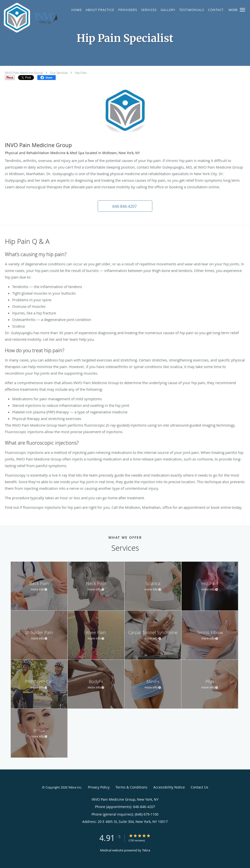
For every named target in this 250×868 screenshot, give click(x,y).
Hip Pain (81, 73)
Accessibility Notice (169, 787)
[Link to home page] (31, 18)
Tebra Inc (75, 787)
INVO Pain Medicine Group (24, 73)
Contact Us (199, 787)
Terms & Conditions (131, 787)
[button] (242, 10)
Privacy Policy (99, 787)
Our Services (59, 73)
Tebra (146, 850)
